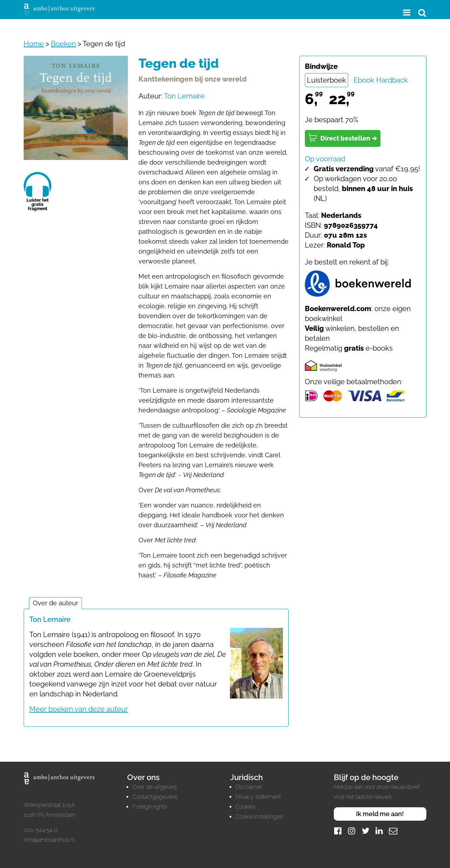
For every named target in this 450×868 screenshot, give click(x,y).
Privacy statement (258, 797)
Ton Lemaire (184, 96)
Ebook (364, 80)
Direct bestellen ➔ (343, 138)
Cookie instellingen (259, 817)
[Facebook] (338, 831)
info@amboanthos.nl (49, 840)
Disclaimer (249, 787)
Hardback (392, 80)
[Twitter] (366, 831)
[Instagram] (352, 831)
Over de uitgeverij (155, 787)
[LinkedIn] (379, 831)
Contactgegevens (155, 797)
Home (34, 44)
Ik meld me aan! (380, 814)
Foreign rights (150, 807)
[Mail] (393, 831)
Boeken (63, 44)
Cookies (246, 807)
